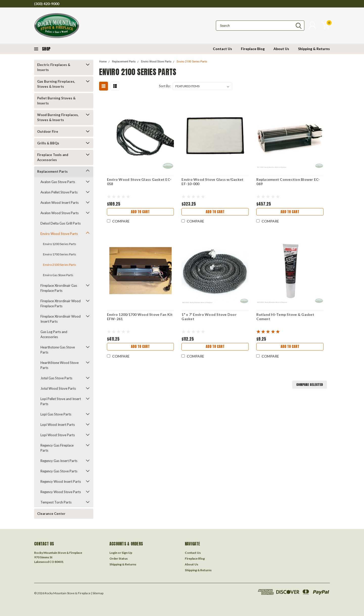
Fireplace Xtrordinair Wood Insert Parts (61, 319)
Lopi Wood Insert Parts (58, 425)
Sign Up (127, 553)
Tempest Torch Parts (56, 502)
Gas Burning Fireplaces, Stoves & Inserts (56, 84)
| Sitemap (97, 593)
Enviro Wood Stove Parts (59, 234)
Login (113, 553)
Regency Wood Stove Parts (61, 492)
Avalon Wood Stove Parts (60, 213)
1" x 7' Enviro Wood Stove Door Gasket (209, 317)
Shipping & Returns (314, 49)
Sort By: (165, 86)
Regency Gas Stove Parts (59, 471)
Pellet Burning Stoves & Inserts (56, 101)
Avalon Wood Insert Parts (60, 203)
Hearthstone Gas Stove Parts (58, 350)
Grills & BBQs (48, 143)
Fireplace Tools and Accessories (53, 157)
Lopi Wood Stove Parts (58, 435)
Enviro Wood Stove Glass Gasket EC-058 (139, 182)
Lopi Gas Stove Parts (56, 414)
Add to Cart (140, 212)
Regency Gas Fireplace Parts (57, 448)
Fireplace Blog (253, 49)
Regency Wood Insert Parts (61, 481)
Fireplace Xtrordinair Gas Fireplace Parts (59, 288)
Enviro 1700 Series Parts (60, 254)
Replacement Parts (52, 171)
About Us (281, 49)
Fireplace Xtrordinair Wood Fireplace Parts (61, 303)
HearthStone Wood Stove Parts (60, 365)
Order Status (119, 558)
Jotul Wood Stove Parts (58, 388)
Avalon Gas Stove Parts (58, 182)
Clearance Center (51, 514)
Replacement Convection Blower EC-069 (288, 182)
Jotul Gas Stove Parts (56, 378)
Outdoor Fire (48, 131)
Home (103, 62)
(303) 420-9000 (47, 4)
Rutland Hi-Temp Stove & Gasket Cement (285, 317)
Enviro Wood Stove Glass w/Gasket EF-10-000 (212, 182)
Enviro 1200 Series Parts (60, 244)
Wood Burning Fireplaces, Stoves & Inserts (58, 117)
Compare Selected (310, 385)
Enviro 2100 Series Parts (60, 265)
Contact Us (222, 49)
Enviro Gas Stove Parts (58, 275)
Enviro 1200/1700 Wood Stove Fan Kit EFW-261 (139, 317)
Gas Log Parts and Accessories (54, 334)
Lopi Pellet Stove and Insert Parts (61, 401)
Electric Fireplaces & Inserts (54, 67)
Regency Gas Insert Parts (59, 461)
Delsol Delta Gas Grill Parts (61, 223)
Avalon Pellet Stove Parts (59, 192)
